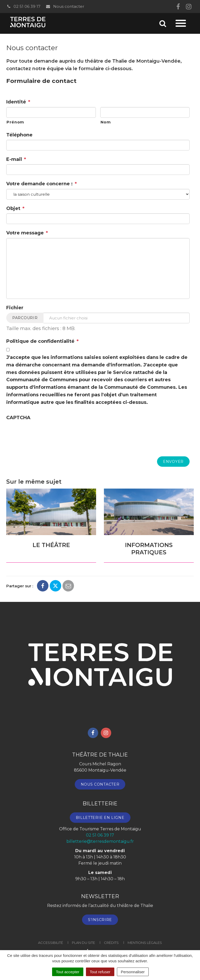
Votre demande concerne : (42, 184)
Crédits (111, 943)
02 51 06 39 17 (23, 6)
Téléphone (19, 135)
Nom (106, 122)
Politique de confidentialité (42, 341)
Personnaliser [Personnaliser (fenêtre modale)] (133, 972)
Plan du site (83, 943)
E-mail (16, 159)
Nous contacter (65, 6)
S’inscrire (100, 920)
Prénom (15, 122)
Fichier (15, 308)
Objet (15, 208)
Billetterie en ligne (100, 818)
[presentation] (46, 433)
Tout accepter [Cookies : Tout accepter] (68, 972)
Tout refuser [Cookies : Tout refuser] (100, 972)
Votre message (27, 233)
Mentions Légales (145, 943)
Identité (18, 102)
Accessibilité (51, 943)
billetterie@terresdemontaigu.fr (100, 841)
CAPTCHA (18, 418)
